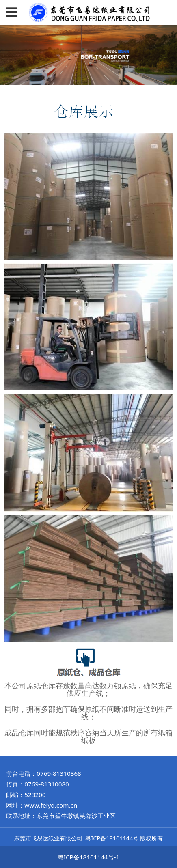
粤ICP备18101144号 (112, 838)
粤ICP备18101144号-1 (88, 857)
